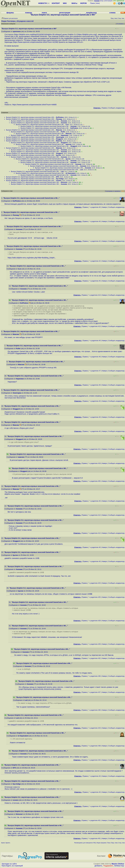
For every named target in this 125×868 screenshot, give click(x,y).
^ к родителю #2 (95, 241)
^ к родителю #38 (94, 746)
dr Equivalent (71, 173)
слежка (112, 13)
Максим (59, 130)
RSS (123, 191)
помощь (29, 13)
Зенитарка (60, 137)
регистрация (108, 1)
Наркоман (65, 135)
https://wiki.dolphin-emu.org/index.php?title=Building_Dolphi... (32, 258)
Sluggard (59, 139)
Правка (104, 108)
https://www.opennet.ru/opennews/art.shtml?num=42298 (35, 42)
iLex (67, 125)
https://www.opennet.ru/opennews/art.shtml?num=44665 (34, 105)
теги (98, 3)
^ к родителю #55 (94, 481)
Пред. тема (114, 843)
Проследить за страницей (12, 866)
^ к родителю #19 (94, 463)
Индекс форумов (101, 843)
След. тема (122, 843)
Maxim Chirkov (118, 864)
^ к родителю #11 (94, 449)
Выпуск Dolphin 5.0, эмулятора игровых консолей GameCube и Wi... (31, 117)
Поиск (93, 3)
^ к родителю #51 (94, 820)
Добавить (98, 866)
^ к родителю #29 (94, 621)
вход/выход (91, 13)
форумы (10, 13)
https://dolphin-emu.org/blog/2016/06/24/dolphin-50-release (38, 34)
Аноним (64, 121)
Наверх (104, 207)
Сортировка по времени (113, 191)
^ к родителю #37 (94, 692)
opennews (17, 31)
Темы (109, 843)
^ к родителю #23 (94, 583)
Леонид (59, 119)
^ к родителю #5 (95, 281)
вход (102, 1)
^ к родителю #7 (95, 371)
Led (81, 170)
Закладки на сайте (9, 864)
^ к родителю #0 (95, 207)
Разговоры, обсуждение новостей (20, 21)
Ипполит (64, 182)
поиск (44, 13)
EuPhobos (60, 117)
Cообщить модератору (116, 108)
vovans (59, 180)
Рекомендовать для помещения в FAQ (85, 843)
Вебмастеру (119, 866)
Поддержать (108, 866)
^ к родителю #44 (94, 760)
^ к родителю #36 (94, 676)
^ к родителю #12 (94, 515)
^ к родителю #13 (94, 295)
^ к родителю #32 (94, 658)
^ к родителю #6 (95, 357)
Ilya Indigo (60, 179)
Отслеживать (120, 24)
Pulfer (63, 132)
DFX (58, 177)
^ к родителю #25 (94, 597)
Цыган (58, 155)
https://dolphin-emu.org (87, 34)
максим (68, 144)
